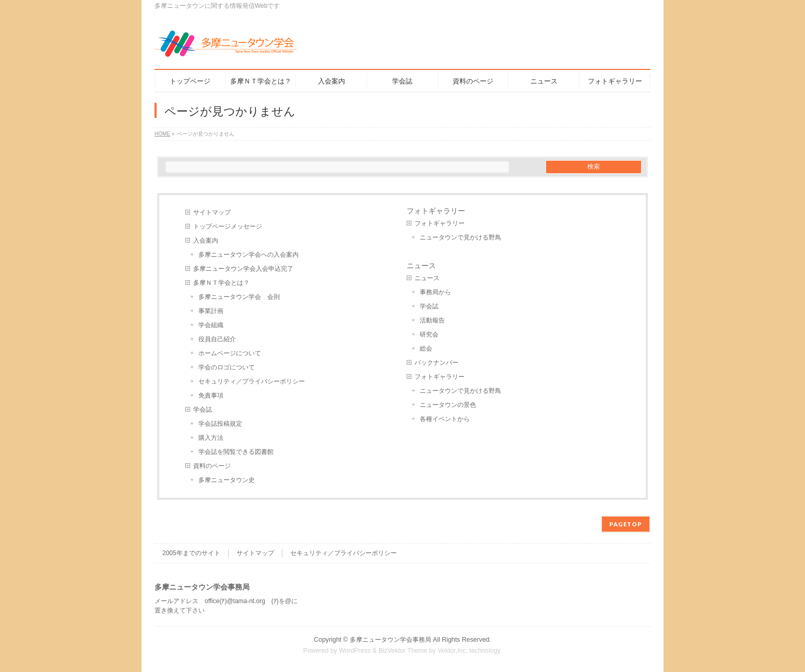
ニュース (421, 266)
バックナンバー (436, 363)
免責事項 (211, 395)
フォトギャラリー (436, 211)
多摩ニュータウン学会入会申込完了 (243, 269)
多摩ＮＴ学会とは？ (221, 283)
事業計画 (211, 311)
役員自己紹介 (217, 339)
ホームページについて (230, 353)
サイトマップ (212, 212)
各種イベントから (445, 419)
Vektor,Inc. (453, 651)
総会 (426, 349)
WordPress (355, 651)
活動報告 (432, 320)
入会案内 (206, 241)
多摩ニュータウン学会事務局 (390, 640)
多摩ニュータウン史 (227, 480)
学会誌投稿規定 (220, 424)
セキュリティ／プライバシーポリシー (252, 381)
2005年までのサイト (191, 553)
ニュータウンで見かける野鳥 (460, 237)
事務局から (435, 292)
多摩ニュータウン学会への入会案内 (248, 255)
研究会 (429, 334)
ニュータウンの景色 (448, 405)
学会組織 (211, 325)
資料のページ (212, 466)
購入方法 (211, 438)
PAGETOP (626, 524)
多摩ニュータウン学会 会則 (239, 297)
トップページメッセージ (228, 226)
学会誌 (203, 410)
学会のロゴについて (227, 367)
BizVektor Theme (403, 651)
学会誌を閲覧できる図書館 (236, 452)
